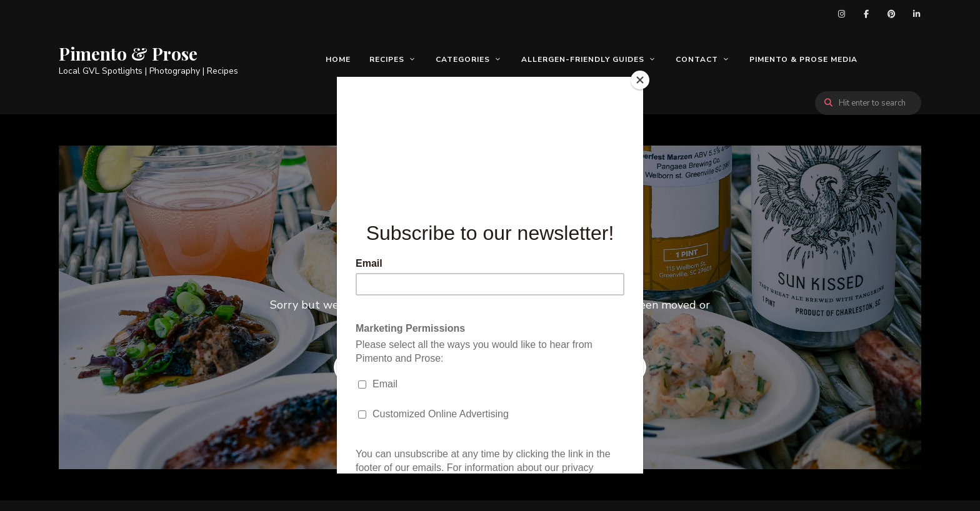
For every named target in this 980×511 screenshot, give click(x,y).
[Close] (640, 80)
